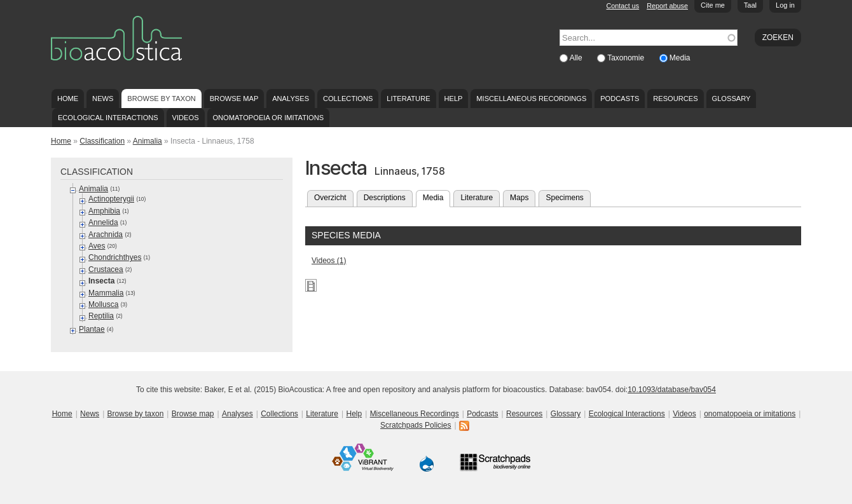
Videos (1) (329, 261)
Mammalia (106, 293)
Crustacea (106, 269)
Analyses (291, 99)
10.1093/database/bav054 (672, 390)
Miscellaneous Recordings (531, 99)
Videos (186, 118)
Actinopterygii (111, 199)
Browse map (234, 99)
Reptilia (101, 316)
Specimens (564, 198)
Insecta (101, 281)
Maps (519, 198)
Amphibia (104, 211)
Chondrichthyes (115, 257)
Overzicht (330, 198)
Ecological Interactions (108, 118)
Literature (408, 99)
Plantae (92, 329)
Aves (97, 246)
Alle (577, 58)
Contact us (623, 6)
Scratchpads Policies (416, 425)
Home (68, 99)
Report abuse (667, 6)
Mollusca (103, 304)
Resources (675, 99)
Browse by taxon (161, 99)
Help (453, 99)
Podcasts (620, 99)
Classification (102, 141)
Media (680, 58)
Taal (750, 5)
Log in (785, 5)
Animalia (148, 141)
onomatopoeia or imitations (268, 118)
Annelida (103, 222)
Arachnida (106, 235)
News (103, 99)
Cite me (713, 5)
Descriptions (385, 198)
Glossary (732, 99)
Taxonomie (627, 58)
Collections (348, 99)
